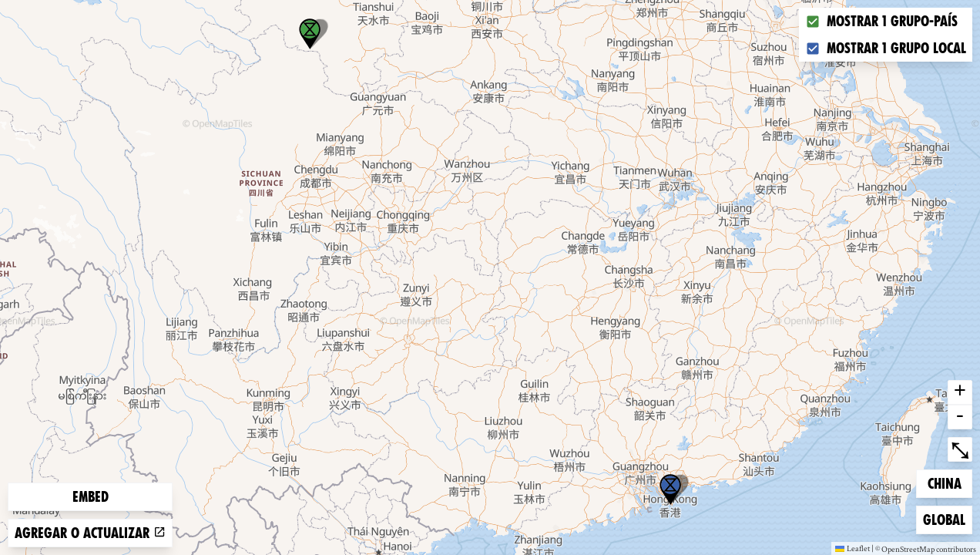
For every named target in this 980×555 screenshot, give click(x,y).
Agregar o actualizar (90, 533)
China (950, 482)
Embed (91, 497)
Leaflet (852, 548)
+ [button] (960, 392)
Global (947, 518)
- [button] (960, 417)
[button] (670, 489)
